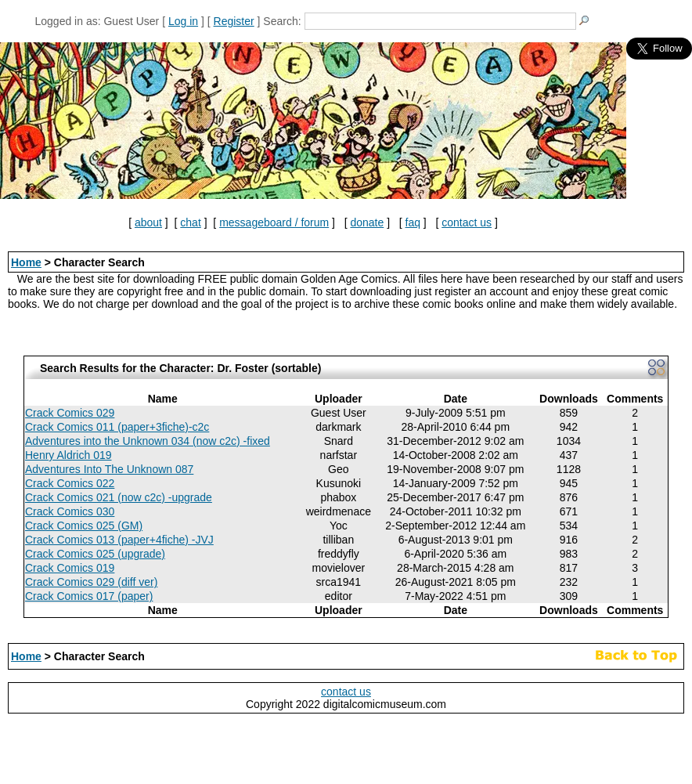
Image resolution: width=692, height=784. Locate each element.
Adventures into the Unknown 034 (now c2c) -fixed (148, 441)
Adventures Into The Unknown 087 (109, 469)
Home (26, 262)
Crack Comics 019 (70, 568)
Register (234, 21)
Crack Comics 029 (70, 413)
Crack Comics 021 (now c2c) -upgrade (119, 497)
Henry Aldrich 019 (68, 455)
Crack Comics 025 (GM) (84, 526)
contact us (467, 222)
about (148, 222)
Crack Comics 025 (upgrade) (95, 554)
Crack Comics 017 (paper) (89, 596)
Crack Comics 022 (70, 483)
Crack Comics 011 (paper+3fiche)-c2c (117, 427)
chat (190, 222)
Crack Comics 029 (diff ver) (91, 582)
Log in (183, 21)
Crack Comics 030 (70, 511)
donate (367, 222)
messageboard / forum (274, 222)
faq (413, 222)
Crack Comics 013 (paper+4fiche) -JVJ (119, 540)
